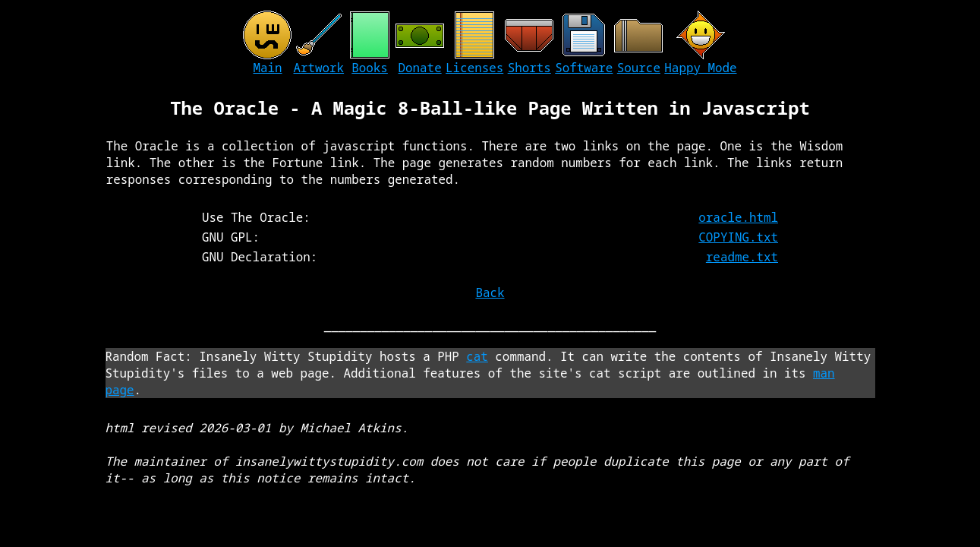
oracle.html (738, 217)
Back (490, 292)
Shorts (529, 68)
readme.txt (742, 257)
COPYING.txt (738, 237)
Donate (420, 68)
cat (477, 356)
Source (639, 68)
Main (267, 68)
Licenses (474, 68)
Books (370, 68)
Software (584, 68)
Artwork (318, 68)
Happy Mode (700, 68)
